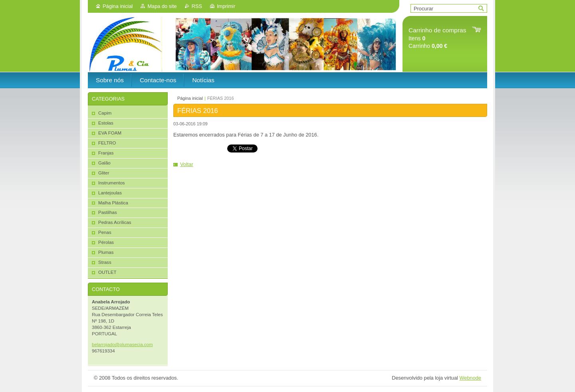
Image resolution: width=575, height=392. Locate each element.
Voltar (187, 164)
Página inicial (118, 6)
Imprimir (226, 6)
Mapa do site (162, 6)
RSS (197, 6)
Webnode (470, 378)
